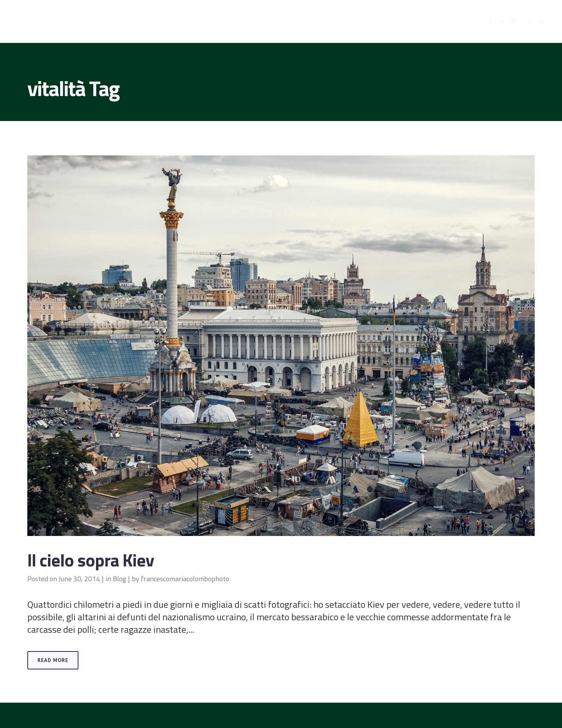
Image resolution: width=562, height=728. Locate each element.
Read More (53, 660)
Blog (119, 579)
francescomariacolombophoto (185, 579)
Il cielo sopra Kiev (91, 560)
